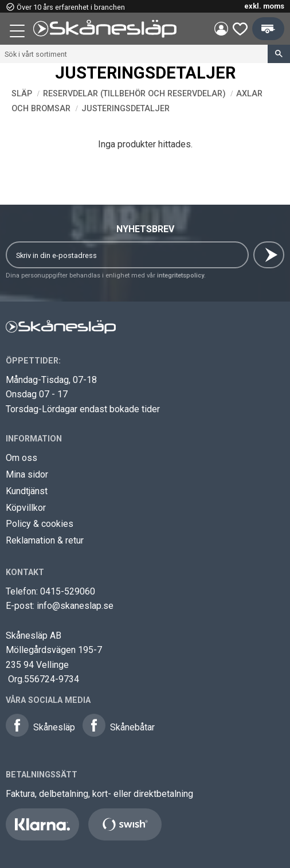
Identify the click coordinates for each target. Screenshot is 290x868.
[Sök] (279, 54)
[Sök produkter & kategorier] (134, 54)
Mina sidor (27, 474)
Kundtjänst (27, 491)
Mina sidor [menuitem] (221, 29)
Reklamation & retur (45, 540)
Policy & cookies (40, 524)
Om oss (21, 458)
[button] (18, 33)
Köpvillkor (26, 508)
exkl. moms (264, 6)
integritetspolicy (181, 275)
